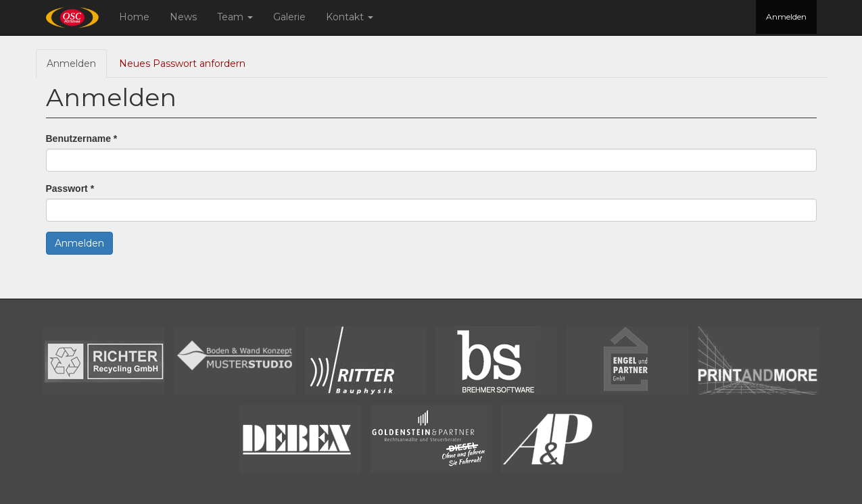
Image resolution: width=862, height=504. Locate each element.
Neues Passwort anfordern (182, 64)
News (183, 17)
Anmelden (786, 17)
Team (235, 17)
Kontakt (350, 17)
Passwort (70, 188)
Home (134, 17)
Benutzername (82, 138)
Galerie (289, 17)
